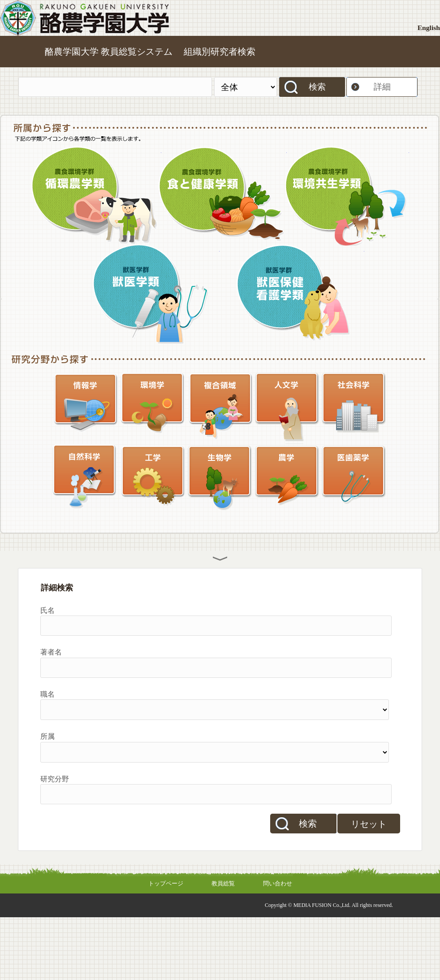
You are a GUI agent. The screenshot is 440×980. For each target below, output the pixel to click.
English (429, 28)
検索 (317, 87)
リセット (369, 824)
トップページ (166, 883)
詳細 (382, 87)
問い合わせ (278, 883)
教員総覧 (223, 883)
